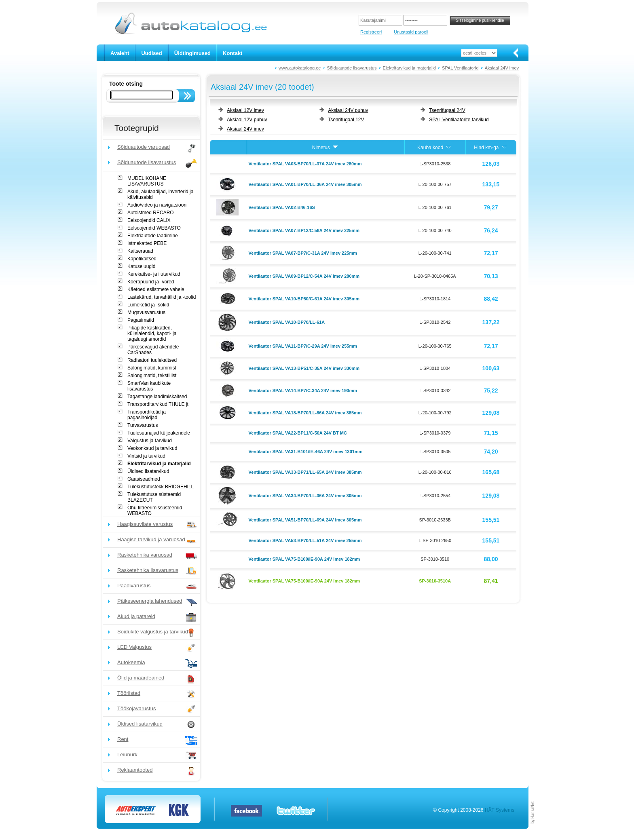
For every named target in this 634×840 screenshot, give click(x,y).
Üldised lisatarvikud (148, 471)
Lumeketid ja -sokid (148, 305)
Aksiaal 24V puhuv (348, 110)
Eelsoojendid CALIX (149, 220)
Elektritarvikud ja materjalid (409, 68)
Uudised (151, 53)
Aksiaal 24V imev (502, 68)
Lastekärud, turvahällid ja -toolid (162, 297)
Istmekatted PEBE (147, 243)
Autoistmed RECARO (151, 213)
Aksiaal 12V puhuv (247, 120)
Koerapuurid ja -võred (151, 282)
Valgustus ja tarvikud (150, 441)
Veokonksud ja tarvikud (152, 448)
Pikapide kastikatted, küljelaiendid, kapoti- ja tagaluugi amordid (152, 333)
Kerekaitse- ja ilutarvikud (154, 274)
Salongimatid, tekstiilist (152, 376)
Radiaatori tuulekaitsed (152, 360)
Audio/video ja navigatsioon (157, 205)
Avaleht (120, 53)
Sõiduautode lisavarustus (352, 68)
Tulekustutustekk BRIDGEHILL (161, 487)
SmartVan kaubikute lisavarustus (149, 386)
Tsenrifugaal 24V (447, 110)
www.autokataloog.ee (300, 68)
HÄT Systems (500, 810)
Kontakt (232, 53)
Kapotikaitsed (142, 259)
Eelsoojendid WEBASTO (154, 228)
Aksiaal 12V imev (245, 110)
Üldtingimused (192, 53)
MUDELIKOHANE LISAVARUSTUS (147, 181)
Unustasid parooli (411, 32)
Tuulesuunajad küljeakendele (159, 433)
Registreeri (371, 32)
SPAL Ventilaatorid (460, 68)
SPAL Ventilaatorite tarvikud (459, 120)
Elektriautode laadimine (153, 236)
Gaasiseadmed (144, 479)
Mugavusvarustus (146, 312)
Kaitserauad (140, 251)
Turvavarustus (143, 425)
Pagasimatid (141, 320)
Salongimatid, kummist (152, 368)
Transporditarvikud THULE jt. (158, 404)
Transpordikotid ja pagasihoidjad (147, 415)
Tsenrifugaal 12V (346, 120)
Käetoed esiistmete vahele (156, 289)
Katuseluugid (141, 266)
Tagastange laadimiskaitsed (157, 397)
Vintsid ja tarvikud (146, 456)
